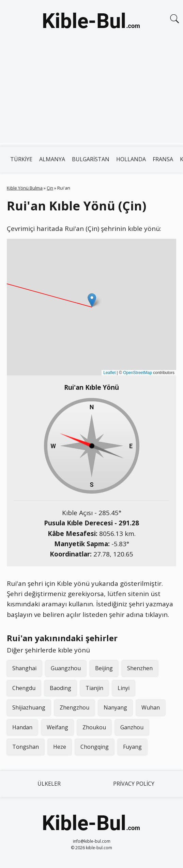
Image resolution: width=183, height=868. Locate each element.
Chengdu (24, 688)
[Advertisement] (91, 95)
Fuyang (132, 747)
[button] (92, 300)
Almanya (52, 159)
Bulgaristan (91, 159)
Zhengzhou (74, 707)
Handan (22, 727)
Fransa (163, 159)
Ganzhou (132, 727)
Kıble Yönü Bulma (25, 188)
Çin (50, 188)
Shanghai (24, 668)
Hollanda (131, 159)
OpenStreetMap (138, 373)
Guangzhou (66, 668)
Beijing (104, 668)
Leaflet (109, 373)
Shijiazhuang (29, 707)
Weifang (57, 727)
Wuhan (151, 707)
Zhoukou (94, 727)
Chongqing (95, 747)
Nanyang (115, 707)
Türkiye (21, 159)
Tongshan (26, 747)
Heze (60, 747)
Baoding (60, 688)
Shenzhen (140, 668)
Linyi (124, 688)
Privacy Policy (134, 784)
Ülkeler (49, 784)
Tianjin (94, 688)
